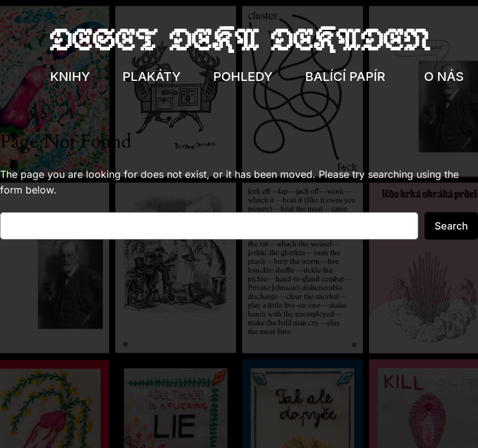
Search (451, 226)
